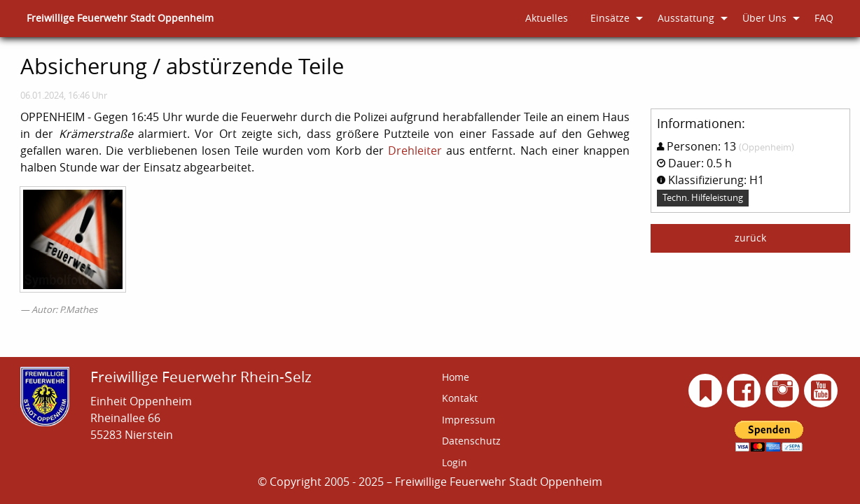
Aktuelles (547, 18)
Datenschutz (471, 441)
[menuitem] (120, 19)
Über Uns (764, 18)
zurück (750, 238)
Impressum (469, 420)
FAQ (824, 18)
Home (456, 377)
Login (455, 462)
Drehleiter (415, 150)
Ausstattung (686, 18)
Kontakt (460, 398)
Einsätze (610, 18)
